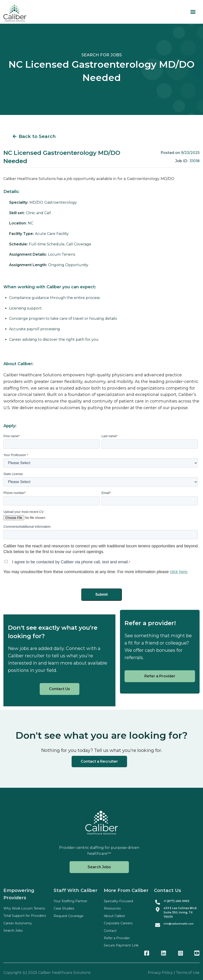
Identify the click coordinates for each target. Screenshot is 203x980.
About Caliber (115, 916)
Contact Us (60, 689)
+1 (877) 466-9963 (176, 901)
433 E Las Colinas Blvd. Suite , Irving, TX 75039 (180, 912)
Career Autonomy (18, 923)
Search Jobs (99, 867)
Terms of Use (188, 973)
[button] (193, 12)
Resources (112, 908)
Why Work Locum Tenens (24, 908)
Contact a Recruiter (99, 761)
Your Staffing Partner (70, 901)
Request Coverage (69, 916)
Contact (110, 931)
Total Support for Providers (25, 916)
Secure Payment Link (121, 945)
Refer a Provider (160, 676)
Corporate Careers (118, 923)
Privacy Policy (160, 973)
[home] (15, 13)
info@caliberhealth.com (179, 924)
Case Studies (64, 908)
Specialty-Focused (118, 901)
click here (179, 572)
